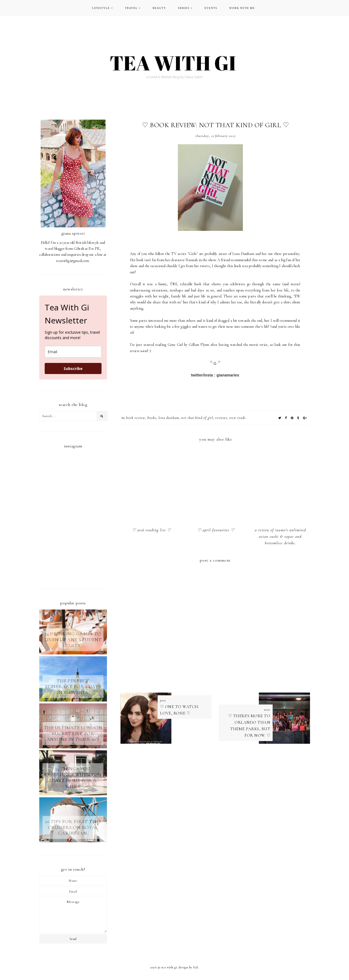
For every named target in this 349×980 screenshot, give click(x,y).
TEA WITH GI (169, 967)
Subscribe (73, 368)
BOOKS (152, 418)
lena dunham (169, 418)
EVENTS (211, 8)
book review (136, 418)
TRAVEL (131, 8)
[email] (73, 352)
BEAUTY (159, 8)
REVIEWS (221, 418)
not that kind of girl (197, 418)
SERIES (184, 8)
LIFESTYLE (101, 8)
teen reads (237, 418)
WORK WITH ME (242, 8)
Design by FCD (188, 967)
